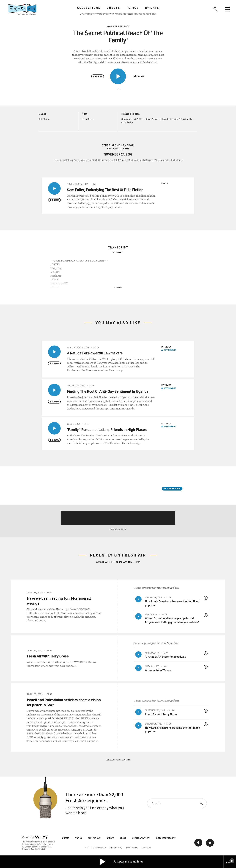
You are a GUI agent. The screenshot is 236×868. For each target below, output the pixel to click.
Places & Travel (153, 119)
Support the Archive (166, 838)
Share (139, 76)
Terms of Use (132, 848)
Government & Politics (133, 119)
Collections (89, 8)
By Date (152, 8)
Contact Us (146, 848)
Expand (118, 288)
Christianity (127, 122)
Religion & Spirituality (181, 119)
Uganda (165, 119)
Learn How (174, 489)
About (123, 838)
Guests (113, 8)
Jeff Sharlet (44, 119)
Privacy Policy (116, 848)
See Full (120, 252)
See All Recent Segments (118, 760)
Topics (133, 8)
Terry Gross (87, 119)
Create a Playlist (141, 838)
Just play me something (121, 862)
